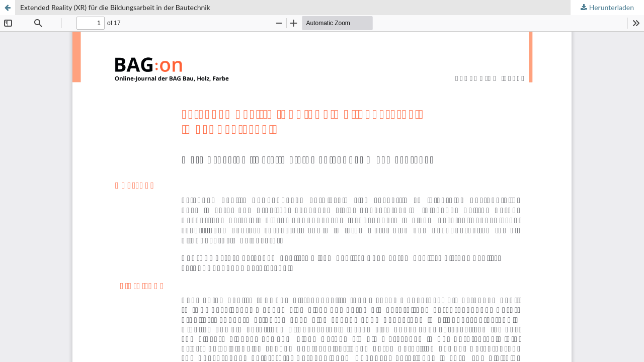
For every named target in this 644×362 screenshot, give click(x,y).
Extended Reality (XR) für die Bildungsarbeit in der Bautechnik (115, 7)
